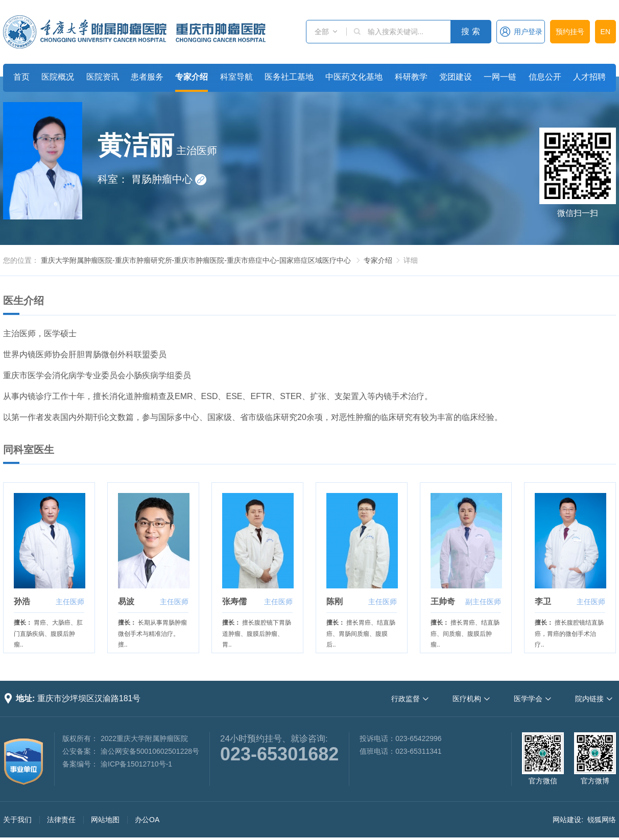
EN (605, 32)
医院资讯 (103, 77)
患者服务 (147, 77)
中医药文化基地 (354, 77)
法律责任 (61, 820)
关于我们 (17, 820)
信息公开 (545, 77)
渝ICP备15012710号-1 (136, 764)
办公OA (147, 820)
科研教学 (411, 77)
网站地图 (105, 820)
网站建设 (567, 820)
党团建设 (456, 77)
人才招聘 (589, 77)
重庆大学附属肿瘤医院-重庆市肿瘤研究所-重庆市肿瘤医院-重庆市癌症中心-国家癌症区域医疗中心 (196, 260)
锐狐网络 (602, 820)
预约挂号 (570, 32)
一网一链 (500, 77)
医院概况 (58, 77)
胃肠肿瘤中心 (169, 179)
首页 (21, 77)
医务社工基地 (289, 77)
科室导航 (236, 77)
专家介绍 (192, 77)
